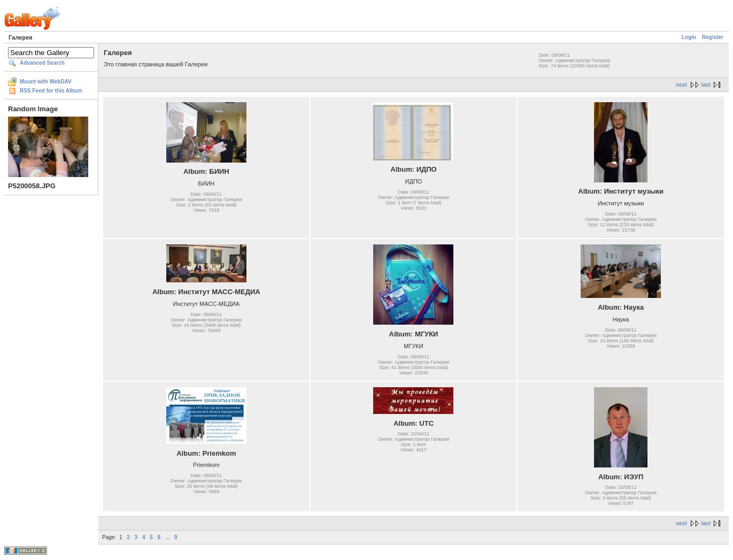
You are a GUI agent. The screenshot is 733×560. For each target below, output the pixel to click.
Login (689, 37)
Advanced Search (42, 63)
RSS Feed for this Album (51, 91)
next (681, 85)
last (706, 85)
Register (713, 37)
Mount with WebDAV (46, 82)
